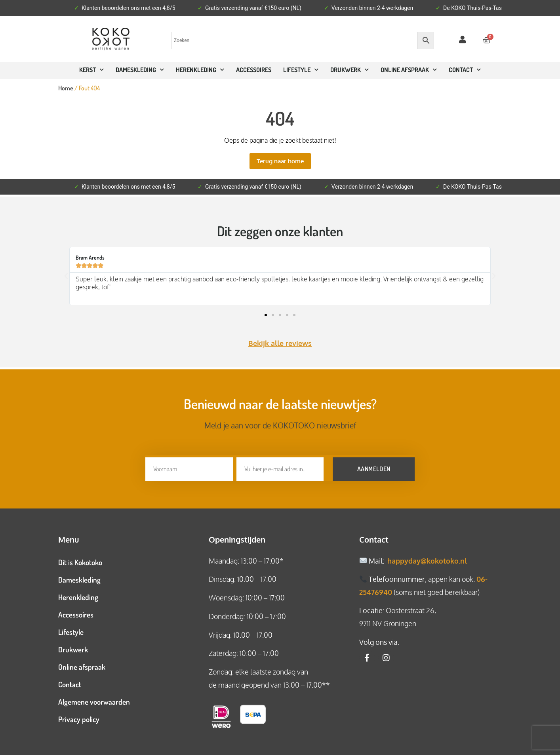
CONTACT (465, 70)
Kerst (91, 70)
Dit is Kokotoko (80, 560)
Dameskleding (140, 70)
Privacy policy (79, 717)
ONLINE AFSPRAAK (409, 70)
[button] (66, 276)
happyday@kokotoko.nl (427, 558)
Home (66, 88)
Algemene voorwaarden (94, 699)
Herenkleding (200, 70)
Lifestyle (301, 70)
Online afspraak (82, 664)
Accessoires (254, 70)
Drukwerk (350, 70)
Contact (70, 682)
